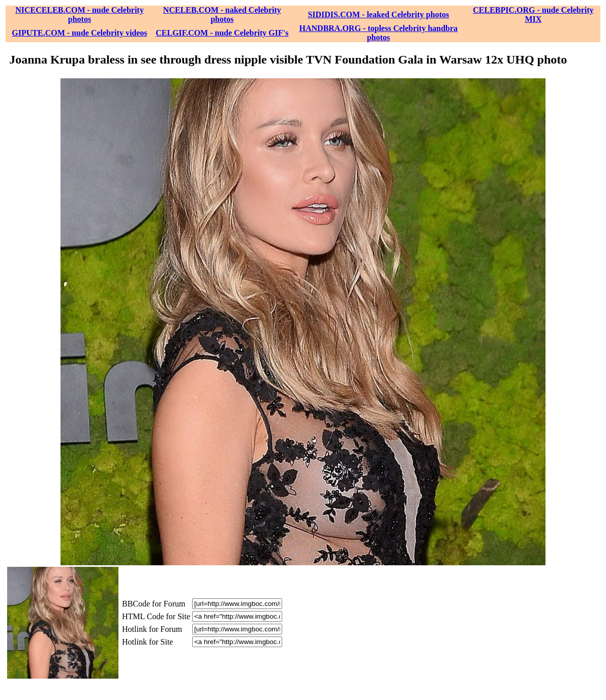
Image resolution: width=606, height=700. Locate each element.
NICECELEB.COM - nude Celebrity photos (79, 14)
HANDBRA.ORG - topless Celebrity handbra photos (379, 33)
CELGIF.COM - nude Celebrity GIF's (222, 33)
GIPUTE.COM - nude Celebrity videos (79, 33)
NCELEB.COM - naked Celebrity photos (222, 14)
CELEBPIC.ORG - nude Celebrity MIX (533, 14)
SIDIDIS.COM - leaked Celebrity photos (378, 14)
